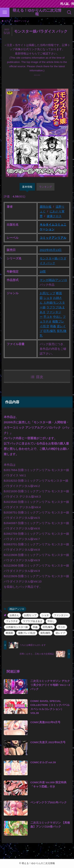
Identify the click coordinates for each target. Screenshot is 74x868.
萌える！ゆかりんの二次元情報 (37, 12)
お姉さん (14, 615)
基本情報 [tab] (27, 187)
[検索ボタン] (69, 12)
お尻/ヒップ (47, 293)
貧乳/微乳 (45, 633)
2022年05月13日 (51, 250)
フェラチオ (12, 621)
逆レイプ (60, 633)
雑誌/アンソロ (58, 280)
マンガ (44, 280)
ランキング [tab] (45, 187)
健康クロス (54, 216)
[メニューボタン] (5, 12)
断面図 (9, 633)
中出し (58, 317)
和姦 (53, 326)
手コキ (48, 317)
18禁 (43, 271)
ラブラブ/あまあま (33, 621)
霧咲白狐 (46, 207)
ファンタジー (61, 615)
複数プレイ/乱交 (27, 633)
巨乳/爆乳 (50, 331)
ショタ (48, 298)
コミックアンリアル (53, 238)
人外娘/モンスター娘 (17, 627)
